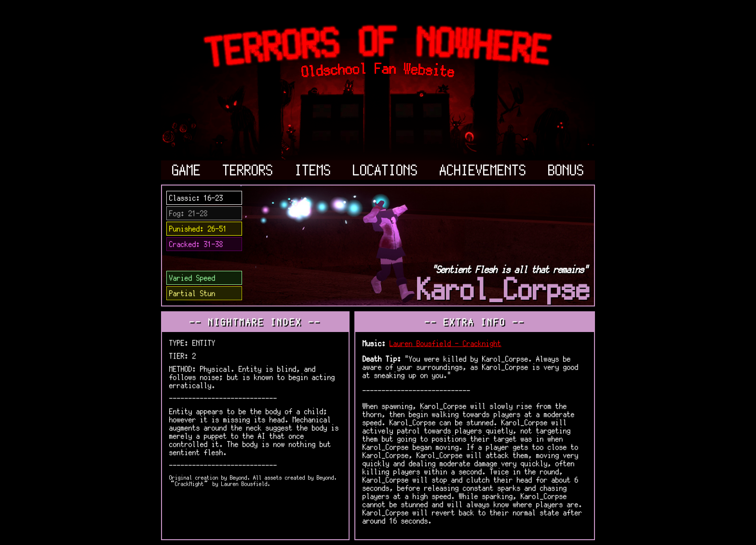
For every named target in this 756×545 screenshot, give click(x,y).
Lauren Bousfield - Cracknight (445, 343)
